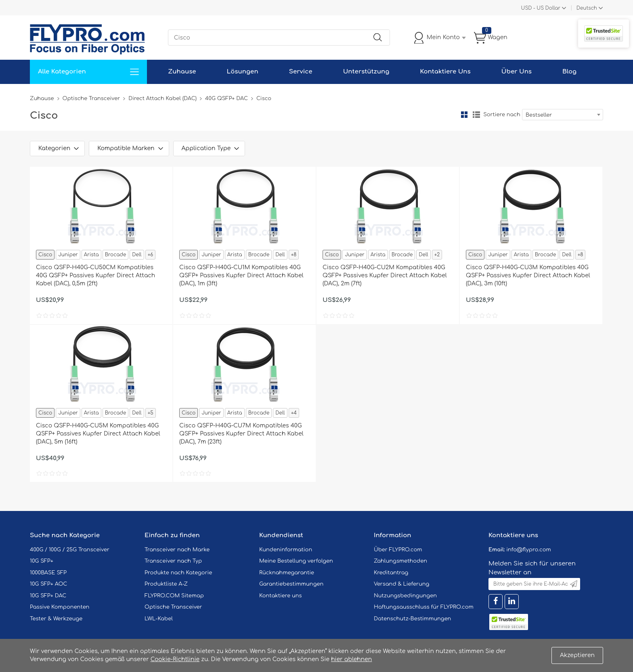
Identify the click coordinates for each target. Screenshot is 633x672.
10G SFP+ (42, 561)
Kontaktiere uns (281, 596)
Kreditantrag (391, 573)
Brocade (116, 255)
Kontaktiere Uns (445, 72)
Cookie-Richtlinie (175, 659)
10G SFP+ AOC (48, 584)
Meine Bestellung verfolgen (296, 561)
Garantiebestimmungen (291, 584)
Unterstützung (366, 72)
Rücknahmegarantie (287, 573)
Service (301, 72)
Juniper (68, 255)
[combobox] (563, 115)
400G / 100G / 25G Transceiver (70, 550)
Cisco (45, 255)
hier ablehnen (351, 659)
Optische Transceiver (91, 98)
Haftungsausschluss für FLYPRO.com (424, 607)
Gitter (464, 115)
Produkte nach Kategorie (178, 573)
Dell (137, 255)
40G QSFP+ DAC (226, 98)
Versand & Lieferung (401, 584)
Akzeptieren (577, 655)
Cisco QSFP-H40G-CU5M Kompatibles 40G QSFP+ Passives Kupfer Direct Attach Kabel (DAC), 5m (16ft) (98, 434)
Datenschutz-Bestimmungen (412, 619)
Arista (91, 255)
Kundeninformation (286, 550)
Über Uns (517, 72)
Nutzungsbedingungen (405, 596)
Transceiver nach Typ (173, 561)
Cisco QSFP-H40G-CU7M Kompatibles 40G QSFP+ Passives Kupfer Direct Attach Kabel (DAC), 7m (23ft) (241, 434)
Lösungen (243, 72)
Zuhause (182, 72)
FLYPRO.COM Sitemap (174, 596)
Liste (476, 115)
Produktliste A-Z (166, 584)
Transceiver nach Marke (177, 550)
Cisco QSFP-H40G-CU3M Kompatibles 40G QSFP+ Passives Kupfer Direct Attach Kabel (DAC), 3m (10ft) (528, 275)
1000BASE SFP (48, 573)
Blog (569, 72)
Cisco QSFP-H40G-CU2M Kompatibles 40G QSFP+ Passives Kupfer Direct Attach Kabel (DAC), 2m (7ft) (385, 275)
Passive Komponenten (60, 607)
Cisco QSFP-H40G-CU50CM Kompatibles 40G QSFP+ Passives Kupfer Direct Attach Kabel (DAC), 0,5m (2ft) (95, 275)
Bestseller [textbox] (539, 115)
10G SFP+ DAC (48, 596)
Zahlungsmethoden (400, 561)
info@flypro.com (529, 550)
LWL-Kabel (159, 619)
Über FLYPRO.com (398, 550)
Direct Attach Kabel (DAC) (162, 98)
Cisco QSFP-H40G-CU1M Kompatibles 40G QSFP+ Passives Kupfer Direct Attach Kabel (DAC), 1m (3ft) (241, 275)
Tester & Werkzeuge (56, 619)
